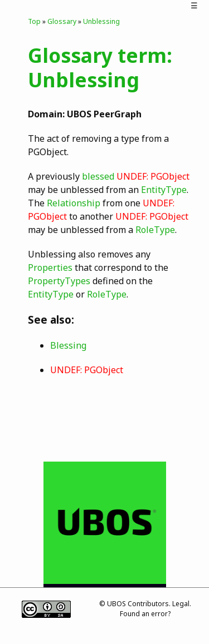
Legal (181, 604)
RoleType (155, 230)
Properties (50, 267)
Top (34, 21)
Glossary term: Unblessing (100, 67)
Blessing (68, 345)
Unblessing (101, 21)
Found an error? (145, 614)
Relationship (74, 203)
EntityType (164, 190)
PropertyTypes (59, 281)
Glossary (62, 21)
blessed (98, 176)
